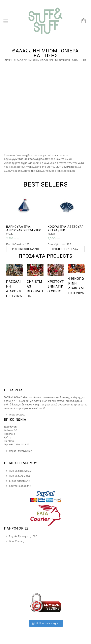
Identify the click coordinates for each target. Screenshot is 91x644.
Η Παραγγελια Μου (21, 463)
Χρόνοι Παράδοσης (20, 486)
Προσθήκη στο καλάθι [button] (25, 249)
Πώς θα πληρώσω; (19, 476)
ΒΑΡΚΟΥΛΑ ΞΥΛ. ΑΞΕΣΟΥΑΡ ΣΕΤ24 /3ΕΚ (24, 229)
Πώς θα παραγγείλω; (21, 471)
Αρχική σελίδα (14, 60)
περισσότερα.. (17, 415)
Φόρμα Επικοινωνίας (21, 451)
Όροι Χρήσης (17, 541)
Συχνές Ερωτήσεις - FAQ (23, 536)
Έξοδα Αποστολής (19, 481)
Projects (32, 60)
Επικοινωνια (15, 420)
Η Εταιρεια (13, 390)
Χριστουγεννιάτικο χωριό (56, 286)
